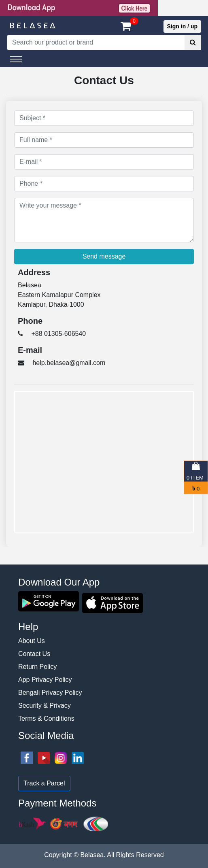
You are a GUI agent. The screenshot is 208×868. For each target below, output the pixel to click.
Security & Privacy (45, 706)
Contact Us (34, 654)
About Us (32, 641)
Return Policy (37, 667)
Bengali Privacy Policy (50, 693)
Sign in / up (182, 26)
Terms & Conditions (46, 718)
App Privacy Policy (45, 680)
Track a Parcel (44, 783)
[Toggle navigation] (16, 59)
